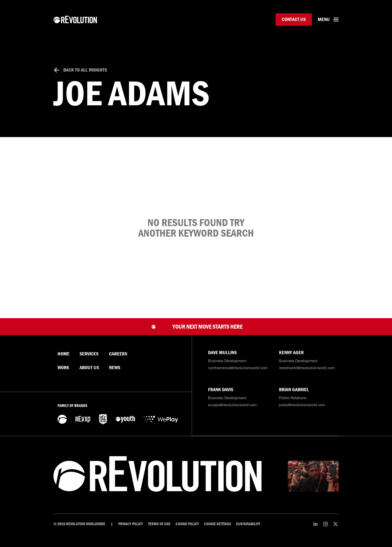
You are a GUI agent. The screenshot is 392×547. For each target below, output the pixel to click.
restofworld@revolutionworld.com (307, 368)
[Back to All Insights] (56, 70)
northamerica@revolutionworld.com (238, 368)
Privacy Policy (131, 524)
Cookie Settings (217, 524)
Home (63, 354)
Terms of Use (159, 524)
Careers (118, 354)
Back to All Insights (85, 70)
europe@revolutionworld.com (232, 405)
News (115, 368)
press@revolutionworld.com (302, 405)
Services (89, 354)
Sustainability (248, 524)
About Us (89, 368)
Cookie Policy (187, 524)
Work (63, 368)
